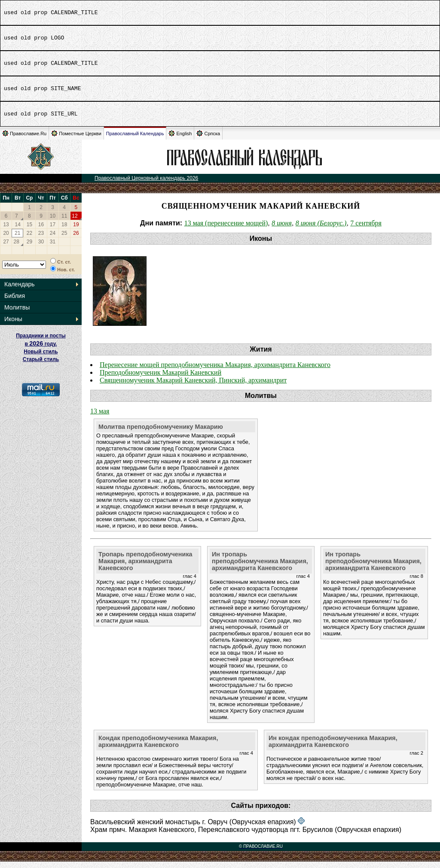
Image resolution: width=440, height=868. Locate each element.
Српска (208, 140)
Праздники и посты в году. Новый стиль (41, 350)
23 (41, 240)
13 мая (100, 417)
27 (6, 248)
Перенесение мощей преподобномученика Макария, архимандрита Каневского (215, 371)
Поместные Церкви (76, 140)
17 (53, 231)
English (180, 140)
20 (6, 240)
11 (64, 222)
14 (18, 231)
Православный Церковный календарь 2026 (146, 185)
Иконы (13, 325)
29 (29, 248)
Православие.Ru (24, 140)
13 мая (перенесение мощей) (226, 229)
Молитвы (17, 314)
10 (53, 222)
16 (41, 231)
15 (29, 231)
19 (76, 231)
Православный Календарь (135, 140)
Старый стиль (41, 366)
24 (53, 240)
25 (64, 240)
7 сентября (366, 229)
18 (64, 231)
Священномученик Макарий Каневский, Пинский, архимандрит (193, 387)
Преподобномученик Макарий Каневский (160, 379)
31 (53, 248)
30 (41, 248)
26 (76, 240)
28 (17, 248)
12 (75, 222)
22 (29, 240)
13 (6, 231)
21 (17, 240)
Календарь (20, 291)
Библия (15, 302)
